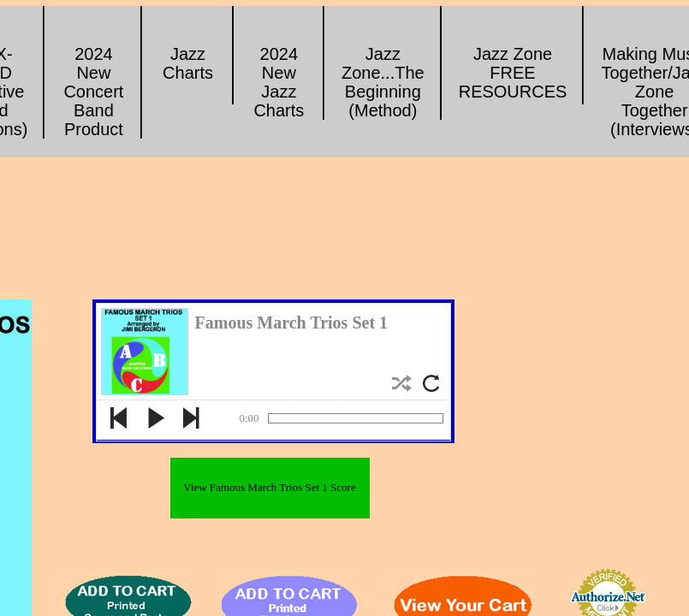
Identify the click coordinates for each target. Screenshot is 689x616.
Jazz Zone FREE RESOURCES (513, 73)
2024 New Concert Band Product (93, 92)
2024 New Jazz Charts (279, 82)
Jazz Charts (188, 63)
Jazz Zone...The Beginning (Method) (383, 82)
